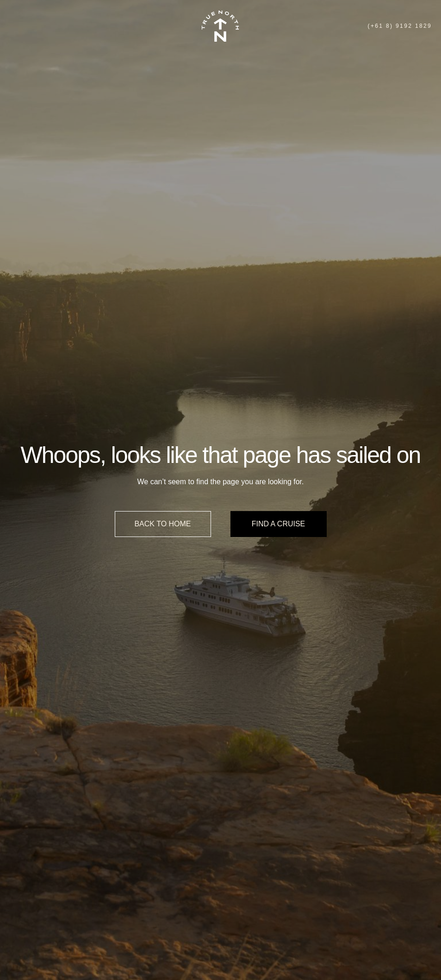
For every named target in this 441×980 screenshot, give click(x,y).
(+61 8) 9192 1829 (400, 26)
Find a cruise (279, 524)
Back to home (162, 524)
